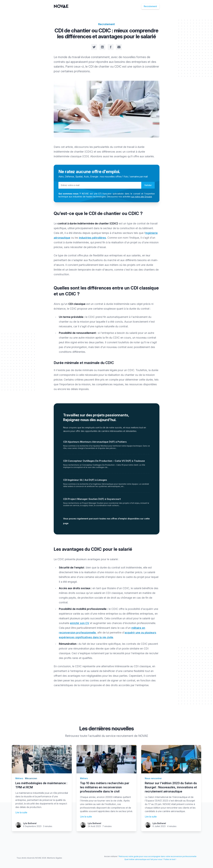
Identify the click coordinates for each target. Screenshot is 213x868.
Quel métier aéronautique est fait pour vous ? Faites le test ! (150, 859)
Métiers (19, 778)
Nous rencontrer (153, 778)
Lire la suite (21, 812)
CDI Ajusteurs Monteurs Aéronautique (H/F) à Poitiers (95, 442)
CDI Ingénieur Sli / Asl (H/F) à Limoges (85, 480)
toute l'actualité (90, 736)
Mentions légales (55, 858)
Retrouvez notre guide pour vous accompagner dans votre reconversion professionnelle (158, 856)
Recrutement (150, 6)
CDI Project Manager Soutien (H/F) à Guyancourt (92, 499)
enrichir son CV (80, 623)
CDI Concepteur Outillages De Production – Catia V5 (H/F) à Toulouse (104, 461)
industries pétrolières (93, 238)
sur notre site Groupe (142, 197)
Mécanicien (31, 778)
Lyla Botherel (30, 823)
